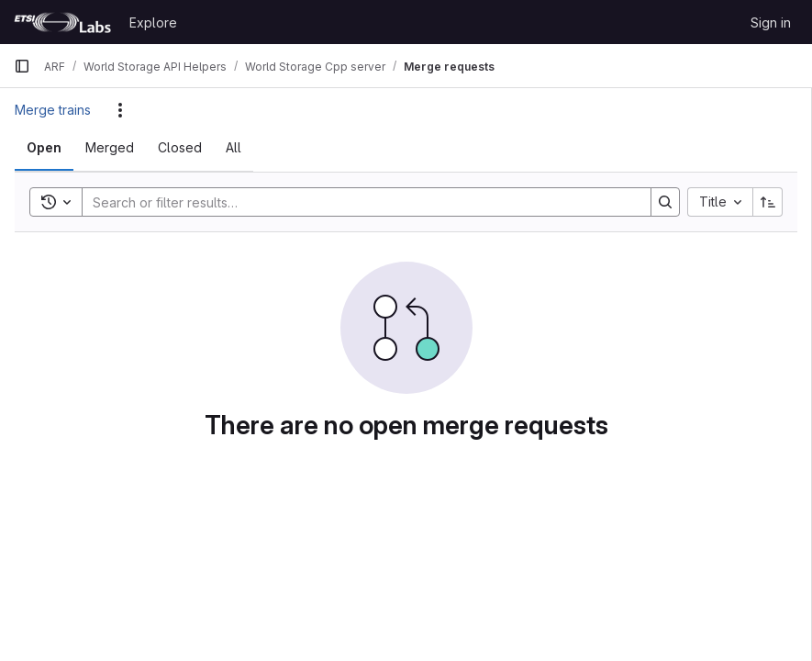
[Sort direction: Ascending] (768, 202)
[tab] (44, 148)
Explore (153, 22)
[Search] (357, 202)
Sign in (771, 22)
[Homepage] (62, 22)
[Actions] (120, 110)
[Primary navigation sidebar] (22, 66)
